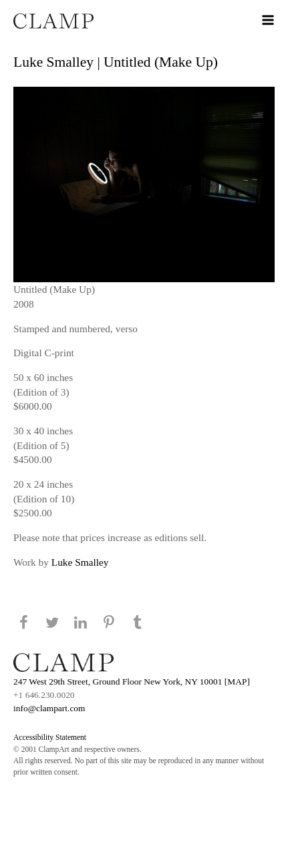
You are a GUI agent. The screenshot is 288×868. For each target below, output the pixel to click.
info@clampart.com (49, 708)
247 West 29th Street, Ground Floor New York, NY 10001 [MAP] (132, 682)
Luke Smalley (80, 562)
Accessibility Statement (50, 737)
